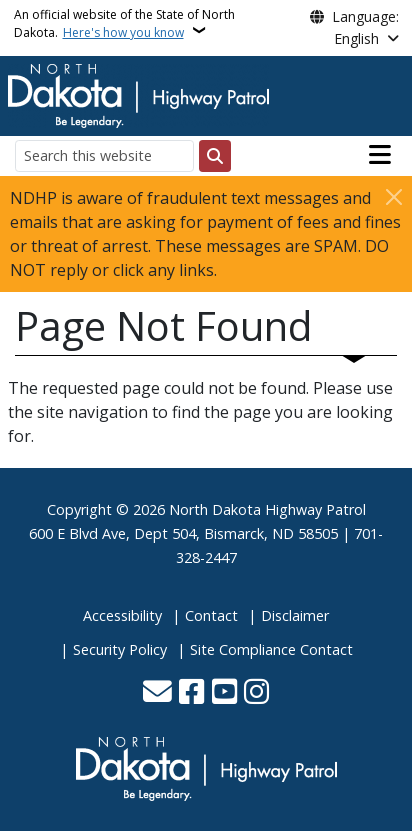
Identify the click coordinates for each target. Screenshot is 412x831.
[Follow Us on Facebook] (191, 693)
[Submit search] (215, 156)
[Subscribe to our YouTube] (224, 693)
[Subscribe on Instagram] (256, 693)
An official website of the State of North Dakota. (124, 23)
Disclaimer (295, 615)
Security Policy (120, 649)
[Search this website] (104, 155)
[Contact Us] (157, 693)
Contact (211, 615)
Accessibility (122, 615)
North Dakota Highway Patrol (267, 509)
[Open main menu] (380, 155)
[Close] (394, 196)
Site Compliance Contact (271, 649)
